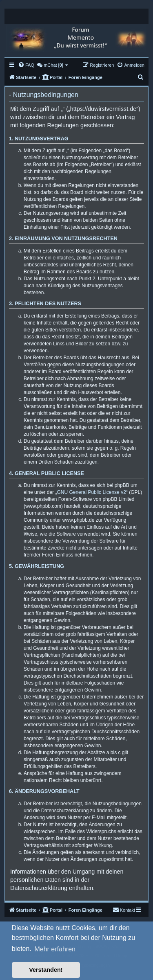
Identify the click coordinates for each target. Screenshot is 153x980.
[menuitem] (26, 65)
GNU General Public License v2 (91, 492)
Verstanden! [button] (46, 970)
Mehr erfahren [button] (55, 949)
